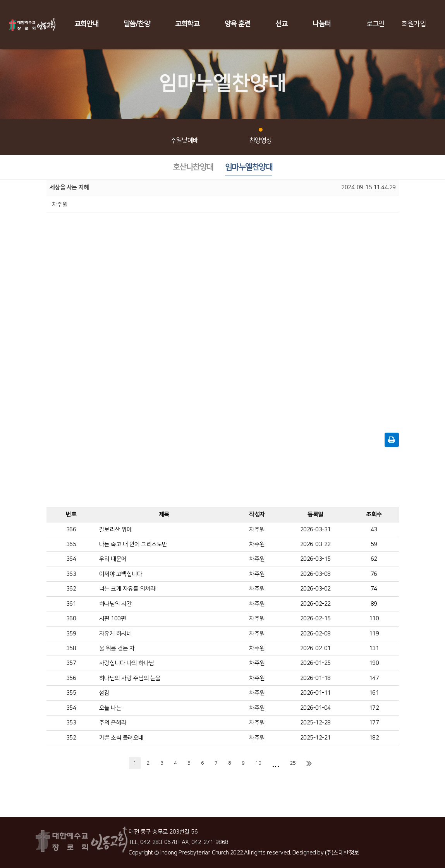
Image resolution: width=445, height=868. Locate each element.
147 (374, 678)
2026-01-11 (315, 693)
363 (71, 574)
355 (71, 693)
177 (374, 723)
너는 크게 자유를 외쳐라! (128, 589)
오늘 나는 (110, 708)
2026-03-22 (315, 544)
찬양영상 (261, 136)
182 (374, 738)
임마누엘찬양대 (249, 167)
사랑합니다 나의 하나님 (127, 663)
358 (71, 648)
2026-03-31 (315, 530)
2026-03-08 (315, 574)
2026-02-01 (315, 648)
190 (374, 663)
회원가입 (414, 24)
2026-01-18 (315, 678)
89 (374, 604)
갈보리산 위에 (116, 530)
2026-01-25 (315, 663)
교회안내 (86, 24)
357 (71, 663)
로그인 (375, 24)
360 (71, 619)
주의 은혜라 (113, 723)
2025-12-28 (315, 723)
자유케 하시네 (116, 634)
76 (374, 574)
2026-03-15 (315, 559)
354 (71, 708)
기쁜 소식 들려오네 (121, 738)
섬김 (104, 693)
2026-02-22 (315, 604)
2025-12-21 (315, 738)
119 (374, 634)
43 (374, 530)
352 (71, 738)
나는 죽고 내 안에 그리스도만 (133, 544)
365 (71, 544)
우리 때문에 (113, 559)
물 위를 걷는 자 (117, 648)
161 (374, 693)
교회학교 (187, 24)
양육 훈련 (238, 24)
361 (71, 604)
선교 (281, 24)
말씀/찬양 (137, 24)
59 (374, 544)
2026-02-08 (315, 634)
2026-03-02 (315, 589)
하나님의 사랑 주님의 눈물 (130, 678)
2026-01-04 (315, 708)
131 (374, 648)
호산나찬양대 (193, 167)
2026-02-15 (315, 619)
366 (71, 530)
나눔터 (322, 24)
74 (374, 589)
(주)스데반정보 (342, 853)
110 (374, 619)
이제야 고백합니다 (121, 574)
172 (374, 708)
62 (374, 559)
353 (71, 723)
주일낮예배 (185, 136)
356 (71, 678)
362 (71, 589)
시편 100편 (113, 619)
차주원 (257, 530)
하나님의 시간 (116, 604)
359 (71, 634)
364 (71, 559)
